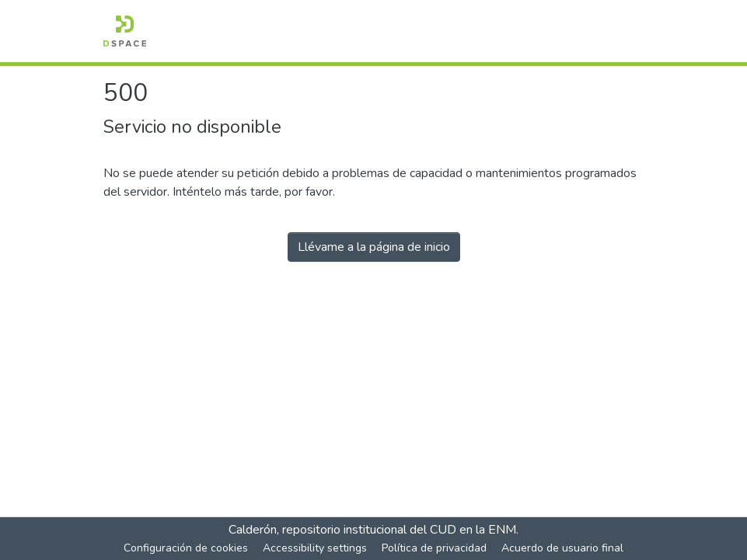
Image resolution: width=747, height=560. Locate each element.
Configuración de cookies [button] (186, 548)
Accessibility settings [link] (315, 548)
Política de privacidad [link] (434, 548)
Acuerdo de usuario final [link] (562, 548)
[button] (125, 31)
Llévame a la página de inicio (374, 247)
